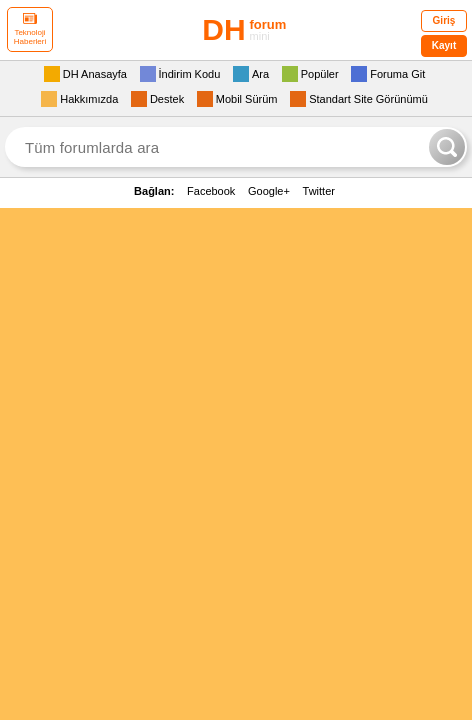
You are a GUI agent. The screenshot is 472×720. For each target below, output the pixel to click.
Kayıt (444, 45)
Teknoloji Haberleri (30, 29)
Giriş (444, 20)
